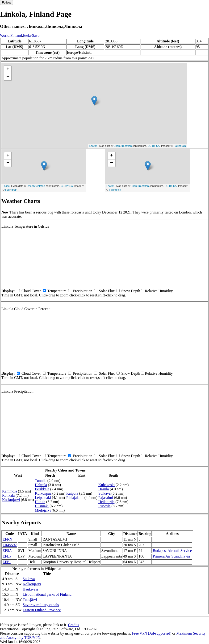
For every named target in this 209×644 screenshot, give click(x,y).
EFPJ (7, 562)
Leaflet (93, 146)
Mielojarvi (43, 510)
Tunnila (41, 481)
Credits (73, 625)
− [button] (8, 77)
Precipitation (83, 291)
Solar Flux (107, 291)
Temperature (57, 291)
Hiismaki (42, 506)
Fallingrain (180, 146)
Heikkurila (106, 502)
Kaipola (72, 493)
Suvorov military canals (41, 605)
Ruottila (104, 506)
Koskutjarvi (11, 500)
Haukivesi (30, 589)
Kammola (10, 491)
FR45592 (10, 545)
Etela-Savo (31, 35)
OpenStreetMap (123, 146)
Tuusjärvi (30, 600)
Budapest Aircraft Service (172, 551)
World (5, 35)
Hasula (104, 489)
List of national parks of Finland (47, 594)
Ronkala (8, 495)
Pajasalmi (106, 498)
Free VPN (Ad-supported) (152, 633)
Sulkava (104, 493)
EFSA (7, 551)
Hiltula (40, 502)
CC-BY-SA (154, 146)
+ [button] (8, 70)
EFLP (7, 556)
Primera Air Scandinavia (171, 556)
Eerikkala (42, 489)
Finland (16, 35)
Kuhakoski (107, 485)
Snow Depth (131, 291)
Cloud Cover (31, 291)
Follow (6, 2)
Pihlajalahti (75, 498)
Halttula (41, 485)
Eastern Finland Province (42, 610)
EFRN (7, 539)
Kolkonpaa (43, 493)
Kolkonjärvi (32, 584)
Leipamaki (43, 498)
